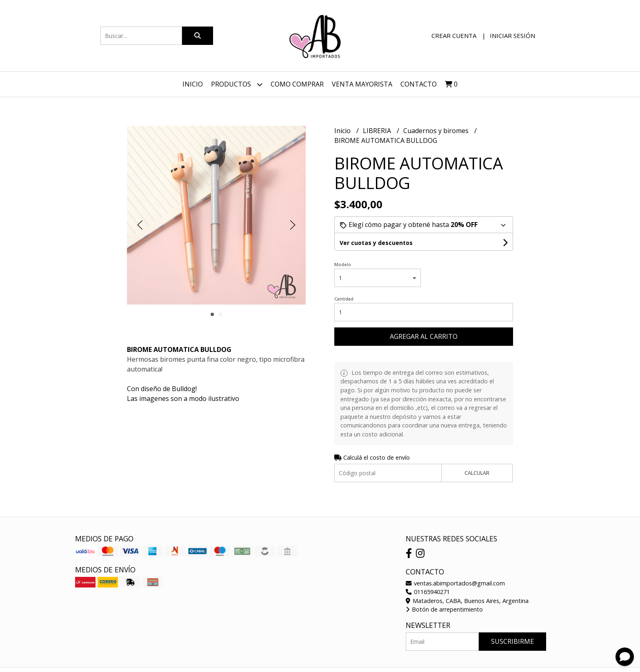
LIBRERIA (378, 131)
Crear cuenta (454, 36)
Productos (237, 84)
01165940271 (428, 592)
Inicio (193, 84)
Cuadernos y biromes (437, 131)
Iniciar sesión (512, 36)
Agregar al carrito (424, 336)
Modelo (343, 264)
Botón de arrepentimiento (444, 609)
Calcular (477, 473)
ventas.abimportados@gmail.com (455, 583)
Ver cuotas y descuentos (376, 243)
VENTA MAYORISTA (362, 84)
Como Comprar (297, 84)
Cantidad (344, 299)
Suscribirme (512, 641)
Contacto (419, 84)
